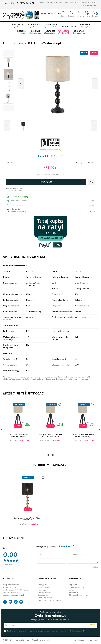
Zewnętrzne (34, 26)
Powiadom (46, 182)
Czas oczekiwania (45, 598)
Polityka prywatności (77, 587)
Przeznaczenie (70, 27)
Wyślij (95, 567)
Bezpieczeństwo (44, 593)
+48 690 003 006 (26, 3)
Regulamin (73, 585)
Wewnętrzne (17, 26)
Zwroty (72, 590)
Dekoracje (85, 26)
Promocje (50, 32)
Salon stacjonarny (55, 3)
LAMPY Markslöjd (72, 3)
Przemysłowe (52, 26)
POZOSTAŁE (75, 579)
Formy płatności (44, 585)
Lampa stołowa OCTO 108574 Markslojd (28, 519)
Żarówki (35, 32)
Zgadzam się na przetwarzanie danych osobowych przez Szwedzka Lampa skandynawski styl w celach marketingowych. (46, 631)
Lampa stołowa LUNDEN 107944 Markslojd (18, 435)
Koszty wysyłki (44, 587)
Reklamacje (73, 593)
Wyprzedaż (64, 32)
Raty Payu (42, 590)
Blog (94, 3)
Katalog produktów (88, 6)
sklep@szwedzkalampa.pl (13, 595)
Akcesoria (21, 32)
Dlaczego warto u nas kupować (50, 601)
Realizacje (85, 3)
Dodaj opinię (59, 156)
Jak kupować (43, 595)
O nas (42, 3)
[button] (8, 53)
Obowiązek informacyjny (79, 595)
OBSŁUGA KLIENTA (47, 579)
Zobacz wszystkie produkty (50, 150)
